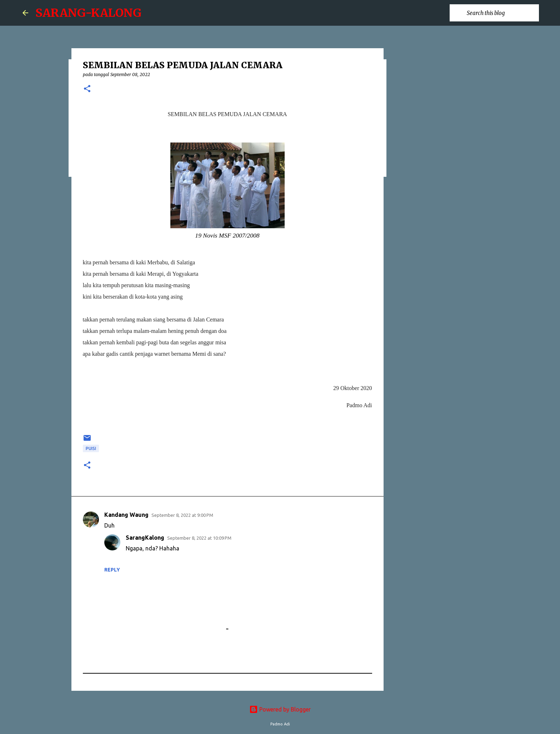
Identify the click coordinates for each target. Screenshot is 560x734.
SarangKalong (145, 538)
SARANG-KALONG (88, 13)
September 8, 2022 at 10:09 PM (199, 538)
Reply (112, 570)
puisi (91, 448)
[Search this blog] (501, 13)
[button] (87, 89)
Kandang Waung (126, 515)
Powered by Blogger (280, 709)
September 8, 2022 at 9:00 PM (182, 515)
